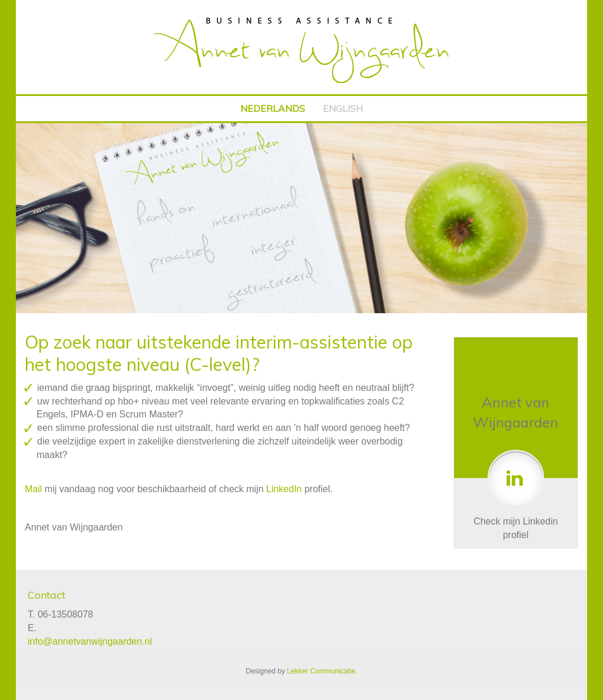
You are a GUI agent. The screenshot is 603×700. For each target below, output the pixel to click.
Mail (33, 489)
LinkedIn (284, 489)
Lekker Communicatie (321, 671)
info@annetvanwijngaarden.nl (90, 641)
